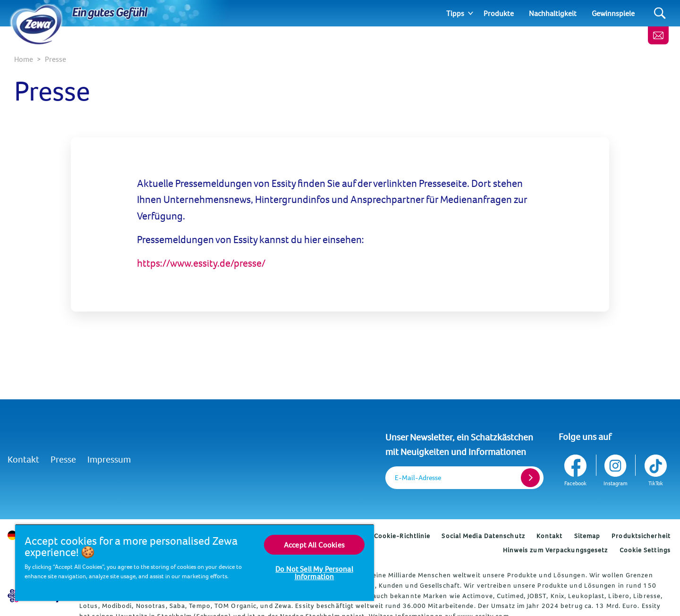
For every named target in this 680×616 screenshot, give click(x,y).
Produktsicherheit (641, 536)
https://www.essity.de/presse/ (201, 263)
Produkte (499, 13)
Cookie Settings (645, 550)
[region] (195, 562)
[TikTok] (655, 468)
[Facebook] (576, 468)
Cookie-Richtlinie (402, 536)
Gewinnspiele (613, 13)
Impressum (109, 459)
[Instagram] (616, 468)
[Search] (660, 13)
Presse (63, 459)
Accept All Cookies (314, 545)
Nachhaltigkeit (553, 13)
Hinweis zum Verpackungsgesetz (556, 550)
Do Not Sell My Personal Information (314, 573)
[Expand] (471, 13)
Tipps (455, 13)
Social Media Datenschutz (483, 536)
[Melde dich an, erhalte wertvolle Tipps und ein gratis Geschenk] (658, 35)
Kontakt (23, 459)
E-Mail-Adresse (418, 477)
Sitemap (587, 536)
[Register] (530, 478)
